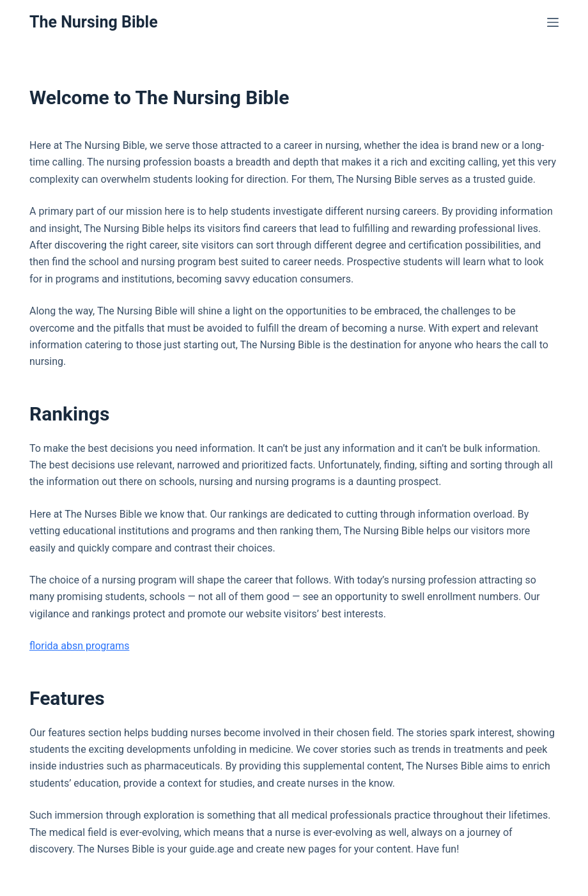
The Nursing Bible (94, 22)
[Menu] (553, 22)
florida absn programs (79, 646)
